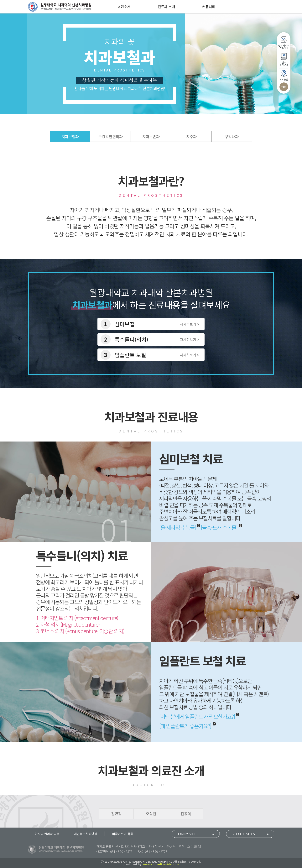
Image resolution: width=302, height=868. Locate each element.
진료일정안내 (284, 647)
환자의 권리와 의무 (47, 834)
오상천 (151, 814)
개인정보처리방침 (86, 834)
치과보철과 (70, 136)
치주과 (191, 136)
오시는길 (284, 663)
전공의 (186, 814)
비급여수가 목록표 (124, 834)
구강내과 (232, 136)
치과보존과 (151, 136)
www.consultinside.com (161, 864)
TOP (284, 670)
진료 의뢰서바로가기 (284, 630)
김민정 (116, 814)
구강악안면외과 (111, 136)
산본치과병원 (60, 7)
